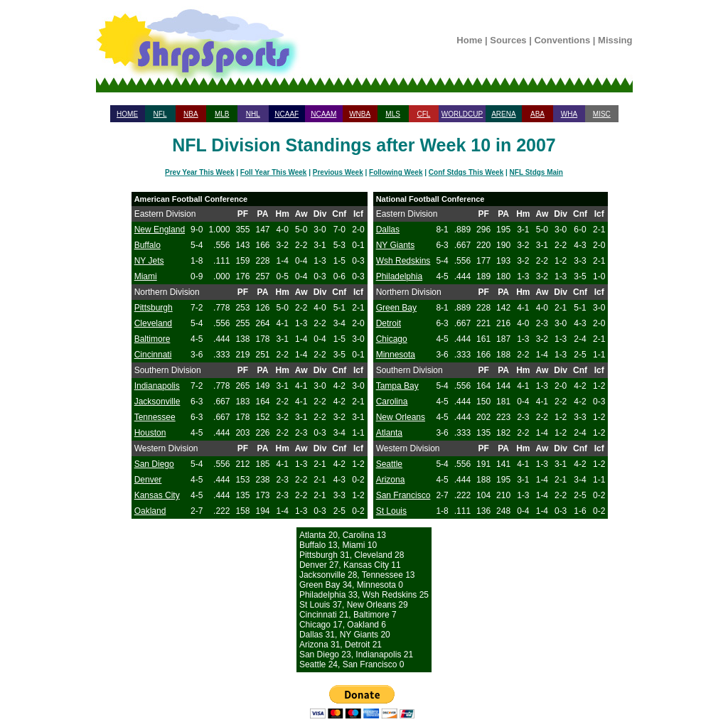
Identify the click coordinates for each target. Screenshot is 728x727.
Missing (615, 40)
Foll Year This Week (274, 172)
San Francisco (403, 495)
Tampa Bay (397, 386)
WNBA (360, 114)
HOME (127, 114)
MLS (393, 114)
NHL (253, 114)
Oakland (150, 511)
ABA (537, 114)
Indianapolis (157, 386)
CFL (423, 114)
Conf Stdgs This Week (466, 172)
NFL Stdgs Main (536, 172)
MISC (602, 114)
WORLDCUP (462, 114)
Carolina (392, 402)
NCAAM (323, 114)
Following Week (396, 172)
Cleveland (153, 323)
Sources (508, 40)
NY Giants (395, 245)
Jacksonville (157, 402)
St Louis (391, 511)
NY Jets (149, 261)
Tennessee (155, 417)
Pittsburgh (154, 308)
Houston (150, 433)
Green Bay (396, 308)
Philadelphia (399, 276)
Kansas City (157, 495)
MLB (222, 114)
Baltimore (152, 339)
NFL (160, 114)
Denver (148, 480)
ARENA (503, 114)
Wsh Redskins (403, 261)
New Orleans (401, 417)
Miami (146, 276)
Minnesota (396, 355)
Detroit (389, 323)
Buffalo (148, 245)
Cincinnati (153, 355)
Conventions (562, 40)
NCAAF (287, 114)
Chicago (392, 339)
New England (160, 230)
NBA (191, 114)
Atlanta (389, 433)
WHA (569, 114)
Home (469, 40)
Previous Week (338, 172)
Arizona (391, 480)
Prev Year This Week (199, 172)
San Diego (154, 464)
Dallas (388, 230)
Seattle (389, 464)
